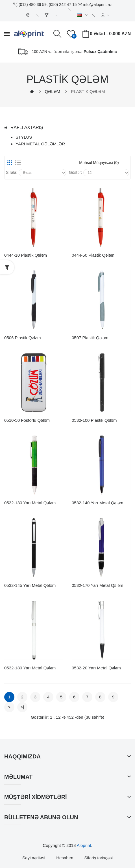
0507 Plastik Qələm (90, 338)
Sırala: (12, 172)
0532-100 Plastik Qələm (94, 420)
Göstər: (75, 172)
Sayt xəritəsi (34, 858)
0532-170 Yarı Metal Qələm (97, 585)
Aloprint (84, 845)
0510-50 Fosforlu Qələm (27, 420)
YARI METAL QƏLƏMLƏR (40, 144)
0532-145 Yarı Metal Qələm (30, 585)
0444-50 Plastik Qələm (93, 255)
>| (22, 707)
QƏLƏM (53, 91)
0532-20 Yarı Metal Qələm (96, 668)
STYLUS (24, 137)
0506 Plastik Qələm (22, 338)
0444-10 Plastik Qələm (26, 255)
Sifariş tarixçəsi (98, 858)
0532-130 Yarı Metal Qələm (30, 503)
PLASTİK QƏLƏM (88, 91)
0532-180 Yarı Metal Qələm (30, 668)
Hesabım (65, 858)
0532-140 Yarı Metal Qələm (97, 503)
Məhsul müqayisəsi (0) (99, 163)
